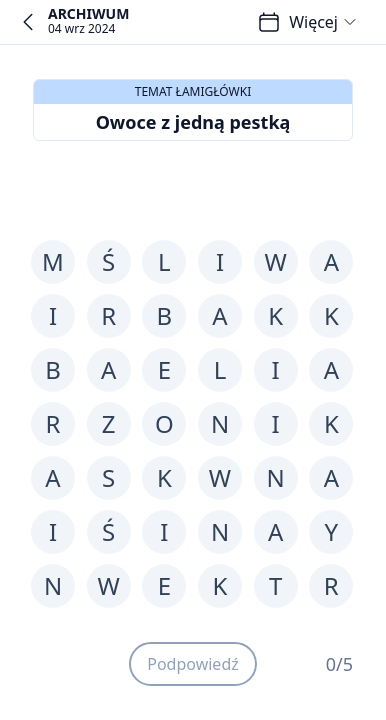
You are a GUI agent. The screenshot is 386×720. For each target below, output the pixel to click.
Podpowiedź (193, 664)
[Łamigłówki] (269, 22)
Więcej (323, 22)
